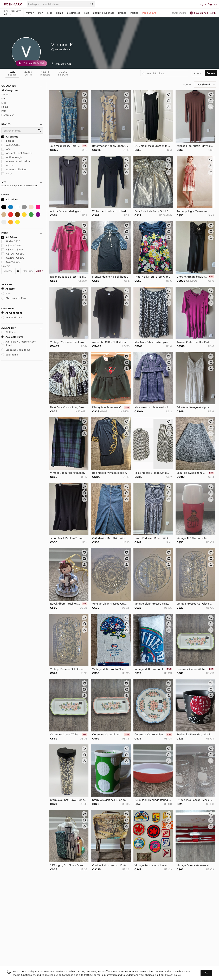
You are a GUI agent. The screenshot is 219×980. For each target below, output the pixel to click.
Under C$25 (11, 241)
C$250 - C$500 (13, 258)
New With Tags (12, 318)
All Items (8, 289)
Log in (202, 4)
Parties (134, 13)
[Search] (65, 4)
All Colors (9, 200)
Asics (7, 174)
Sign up (212, 4)
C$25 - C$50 (11, 245)
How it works (179, 13)
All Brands (10, 137)
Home (60, 13)
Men (41, 13)
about (197, 73)
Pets (86, 13)
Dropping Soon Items (16, 350)
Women (30, 13)
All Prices (9, 237)
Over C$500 (11, 262)
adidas (8, 141)
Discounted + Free (14, 298)
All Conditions (12, 313)
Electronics (73, 13)
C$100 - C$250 (13, 254)
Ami (6, 149)
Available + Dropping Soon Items (19, 343)
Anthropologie (12, 157)
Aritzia (7, 165)
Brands (122, 13)
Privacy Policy (173, 975)
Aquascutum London (16, 161)
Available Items (12, 337)
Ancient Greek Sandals (17, 153)
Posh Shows (149, 13)
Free (6, 293)
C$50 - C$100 (12, 250)
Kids (50, 13)
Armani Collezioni (14, 169)
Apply (40, 271)
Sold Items (10, 355)
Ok (206, 973)
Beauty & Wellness (104, 13)
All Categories (10, 90)
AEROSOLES (11, 145)
